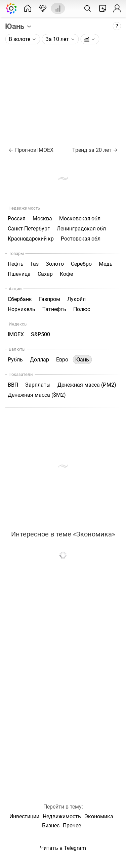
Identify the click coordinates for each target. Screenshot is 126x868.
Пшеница (19, 274)
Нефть (16, 264)
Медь (106, 264)
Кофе (66, 274)
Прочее (72, 826)
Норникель (22, 309)
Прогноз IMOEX (31, 150)
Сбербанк (20, 299)
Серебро (81, 264)
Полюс (82, 309)
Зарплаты (38, 385)
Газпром (50, 299)
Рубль (15, 360)
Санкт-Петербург (29, 229)
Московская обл (80, 219)
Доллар (39, 360)
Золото (55, 264)
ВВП (13, 385)
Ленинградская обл (81, 229)
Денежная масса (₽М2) (87, 385)
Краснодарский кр (31, 239)
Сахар (45, 274)
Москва (42, 219)
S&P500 (40, 334)
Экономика (99, 816)
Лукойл (76, 299)
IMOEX (16, 334)
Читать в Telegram (63, 848)
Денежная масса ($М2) (37, 395)
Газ (35, 264)
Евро (62, 360)
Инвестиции (24, 816)
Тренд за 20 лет (95, 150)
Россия (17, 219)
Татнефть (54, 309)
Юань (18, 26)
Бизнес (51, 826)
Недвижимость (62, 816)
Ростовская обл (81, 239)
